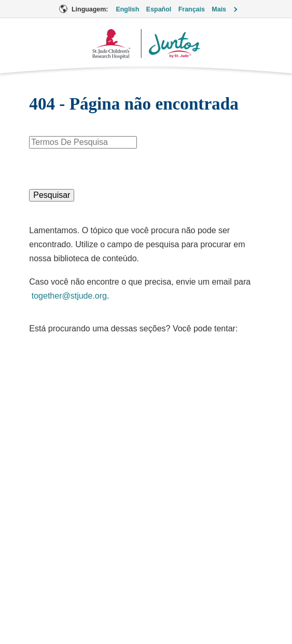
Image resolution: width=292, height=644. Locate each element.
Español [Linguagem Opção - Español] (159, 9)
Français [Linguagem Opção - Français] (192, 9)
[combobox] (83, 142)
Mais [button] (219, 9)
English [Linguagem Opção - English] (127, 9)
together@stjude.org (69, 296)
